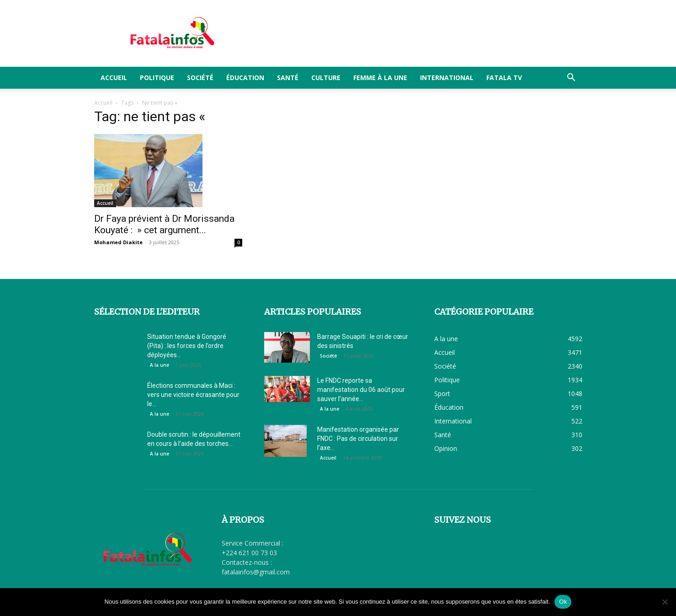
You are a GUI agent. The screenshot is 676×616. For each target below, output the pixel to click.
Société (200, 78)
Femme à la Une (380, 78)
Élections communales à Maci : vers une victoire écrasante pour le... (193, 395)
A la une (160, 365)
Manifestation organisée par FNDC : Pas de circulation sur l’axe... (358, 439)
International (447, 78)
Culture (326, 78)
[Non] (665, 602)
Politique (157, 78)
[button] (571, 78)
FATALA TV (504, 78)
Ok (563, 602)
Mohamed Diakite (118, 242)
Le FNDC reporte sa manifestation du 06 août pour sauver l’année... (361, 390)
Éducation (245, 78)
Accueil (114, 78)
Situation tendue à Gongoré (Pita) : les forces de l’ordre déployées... (187, 346)
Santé (288, 78)
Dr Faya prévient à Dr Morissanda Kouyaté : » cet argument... (164, 224)
